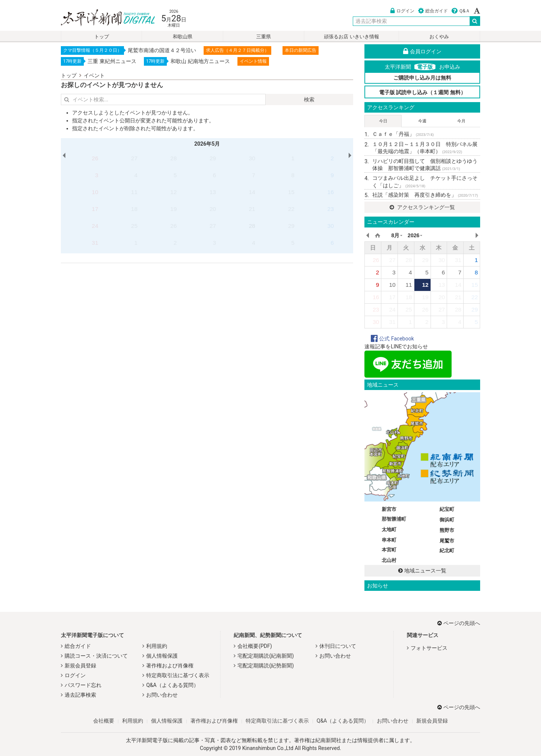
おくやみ (439, 37)
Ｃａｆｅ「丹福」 (403, 134)
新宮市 (389, 509)
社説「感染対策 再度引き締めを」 (425, 195)
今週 (422, 121)
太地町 (389, 529)
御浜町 (447, 520)
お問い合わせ (162, 695)
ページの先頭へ (459, 623)
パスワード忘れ (83, 685)
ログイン (402, 11)
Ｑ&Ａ (461, 11)
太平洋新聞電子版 (102, 18)
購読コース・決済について (96, 656)
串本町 (389, 540)
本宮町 (389, 550)
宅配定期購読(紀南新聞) (266, 656)
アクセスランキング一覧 (422, 207)
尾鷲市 (447, 541)
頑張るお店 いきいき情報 (351, 37)
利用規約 (157, 646)
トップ (102, 37)
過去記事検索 (80, 695)
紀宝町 (447, 509)
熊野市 (447, 530)
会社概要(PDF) (255, 646)
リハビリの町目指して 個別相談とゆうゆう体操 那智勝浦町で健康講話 (425, 165)
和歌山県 (183, 37)
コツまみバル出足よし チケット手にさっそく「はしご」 (425, 182)
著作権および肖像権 (170, 666)
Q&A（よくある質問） (172, 685)
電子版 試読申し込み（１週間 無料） (422, 92)
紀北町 (447, 550)
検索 (309, 99)
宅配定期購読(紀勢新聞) (266, 666)
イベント (94, 75)
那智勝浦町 (394, 519)
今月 (461, 121)
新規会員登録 (80, 666)
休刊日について (338, 646)
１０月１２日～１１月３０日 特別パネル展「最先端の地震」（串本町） (425, 148)
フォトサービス (429, 648)
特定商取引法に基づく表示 (178, 675)
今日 (383, 121)
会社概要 (104, 721)
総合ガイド (433, 11)
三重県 (264, 37)
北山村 (389, 560)
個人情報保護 (162, 656)
